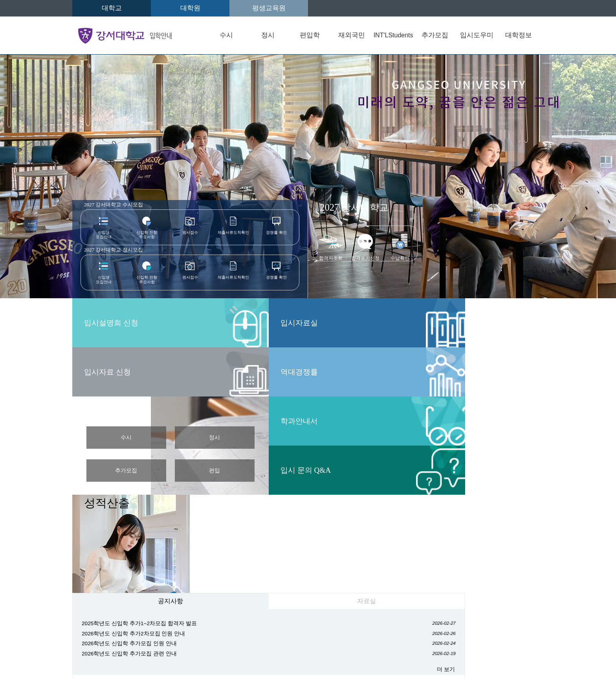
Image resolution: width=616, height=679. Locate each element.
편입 (276, 366)
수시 (226, 35)
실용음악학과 (317, 573)
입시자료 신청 (467, 273)
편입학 (310, 35)
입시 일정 (222, 310)
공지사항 (132, 406)
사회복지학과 (378, 546)
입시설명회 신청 (472, 224)
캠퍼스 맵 (458, 421)
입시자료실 (108, 323)
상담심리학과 (460, 546)
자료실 (249, 406)
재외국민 (352, 35)
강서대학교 (354, 207)
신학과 (201, 546)
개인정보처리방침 (219, 602)
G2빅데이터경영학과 (285, 546)
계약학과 (371, 573)
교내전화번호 (403, 602)
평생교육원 (269, 8)
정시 (268, 35)
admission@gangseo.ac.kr (127, 655)
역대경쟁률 (108, 372)
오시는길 (99, 602)
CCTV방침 (341, 602)
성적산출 (460, 306)
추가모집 (435, 35)
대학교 (112, 8)
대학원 (190, 8)
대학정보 (519, 35)
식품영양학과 (210, 573)
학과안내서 (343, 323)
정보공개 (285, 602)
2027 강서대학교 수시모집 (120, 205)
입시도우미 (477, 35)
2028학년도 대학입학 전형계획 (359, 414)
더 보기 (287, 482)
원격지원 (100, 609)
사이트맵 (463, 602)
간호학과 (264, 573)
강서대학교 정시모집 (120, 252)
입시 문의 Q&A (351, 372)
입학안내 (154, 602)
